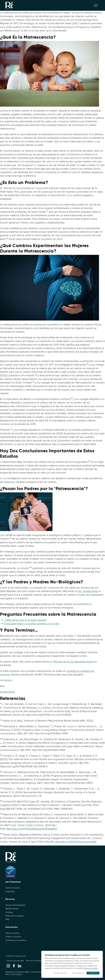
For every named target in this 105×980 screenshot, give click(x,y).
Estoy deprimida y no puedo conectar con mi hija (32, 623)
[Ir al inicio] (9, 5)
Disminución (60, 973)
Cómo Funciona (13, 888)
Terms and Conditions (34, 961)
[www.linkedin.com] (19, 966)
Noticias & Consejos (15, 916)
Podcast (9, 912)
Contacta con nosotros (16, 940)
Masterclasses (12, 909)
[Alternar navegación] (96, 5)
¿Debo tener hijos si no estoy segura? (25, 620)
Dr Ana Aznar (7, 692)
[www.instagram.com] (8, 966)
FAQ (7, 919)
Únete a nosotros (13, 937)
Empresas (10, 891)
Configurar (78, 973)
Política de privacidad (15, 961)
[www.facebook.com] (14, 966)
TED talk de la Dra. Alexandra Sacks (73, 662)
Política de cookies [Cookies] (90, 968)
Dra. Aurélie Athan (88, 591)
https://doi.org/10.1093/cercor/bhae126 (76, 842)
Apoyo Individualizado (15, 905)
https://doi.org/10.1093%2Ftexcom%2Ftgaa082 (31, 829)
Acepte (93, 973)
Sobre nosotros (13, 933)
